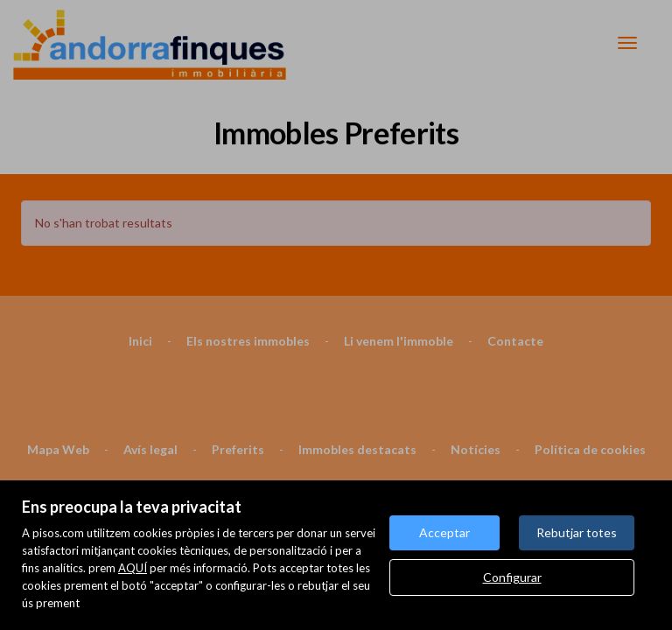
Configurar (512, 577)
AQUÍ (133, 568)
